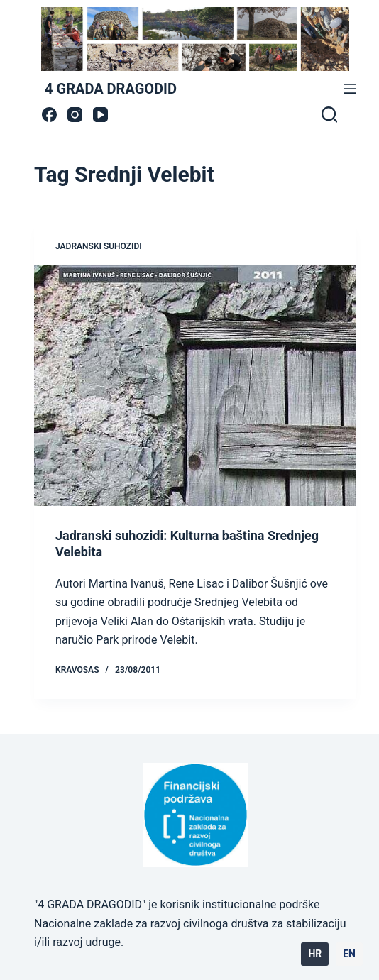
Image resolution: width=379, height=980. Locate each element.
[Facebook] (49, 115)
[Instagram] (75, 115)
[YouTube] (100, 115)
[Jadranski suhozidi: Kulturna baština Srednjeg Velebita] (195, 385)
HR (315, 954)
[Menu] (350, 89)
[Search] (329, 114)
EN (349, 954)
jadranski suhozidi (99, 246)
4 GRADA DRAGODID (111, 89)
